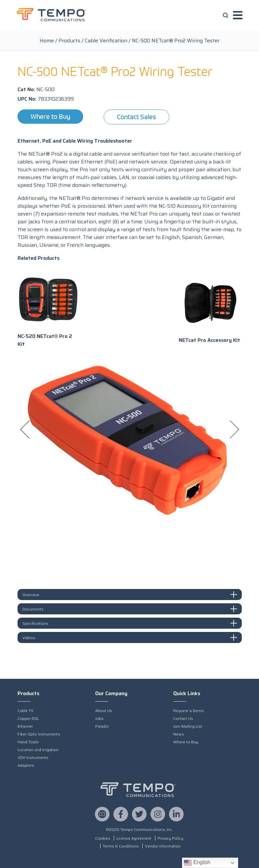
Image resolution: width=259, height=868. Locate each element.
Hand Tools (28, 742)
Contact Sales (136, 117)
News (179, 734)
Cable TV (26, 711)
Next (234, 429)
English (197, 863)
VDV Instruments (33, 757)
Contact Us (183, 718)
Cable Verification (106, 41)
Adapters (26, 765)
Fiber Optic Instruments (39, 734)
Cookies (103, 838)
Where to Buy (50, 116)
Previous (26, 429)
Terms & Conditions (121, 846)
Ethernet (25, 726)
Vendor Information (163, 846)
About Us (104, 711)
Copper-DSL (28, 718)
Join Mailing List (188, 726)
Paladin (102, 726)
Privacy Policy (170, 838)
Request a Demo (188, 711)
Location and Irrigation (38, 750)
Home (47, 41)
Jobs (99, 718)
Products (69, 41)
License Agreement (134, 838)
